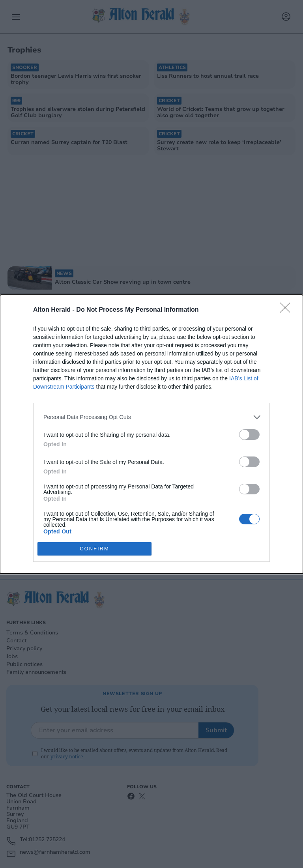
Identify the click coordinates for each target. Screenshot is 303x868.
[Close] (288, 310)
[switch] (249, 435)
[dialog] (151, 434)
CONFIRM (94, 549)
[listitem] (151, 417)
